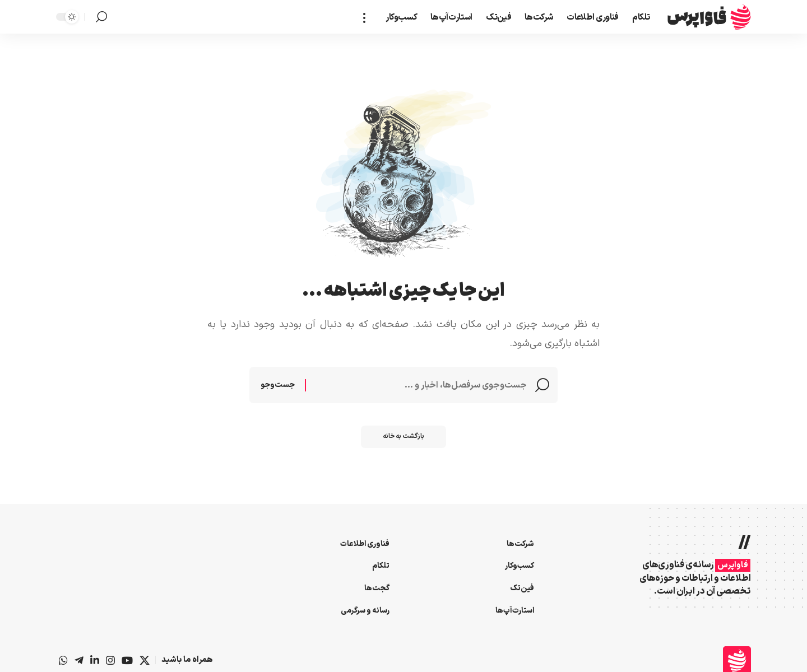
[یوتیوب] (127, 660)
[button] (368, 17)
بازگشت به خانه (404, 438)
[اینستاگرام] (110, 660)
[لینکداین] (95, 660)
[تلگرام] (79, 660)
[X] (145, 660)
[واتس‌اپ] (63, 660)
